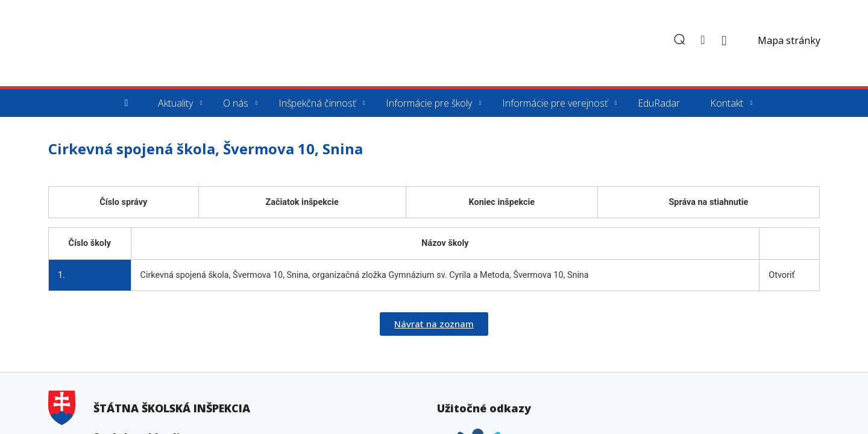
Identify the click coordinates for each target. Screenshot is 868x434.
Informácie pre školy (429, 103)
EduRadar (659, 103)
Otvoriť (782, 275)
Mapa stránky (789, 40)
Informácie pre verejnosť (555, 103)
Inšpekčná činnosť (317, 103)
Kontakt (727, 103)
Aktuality (175, 103)
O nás (236, 103)
